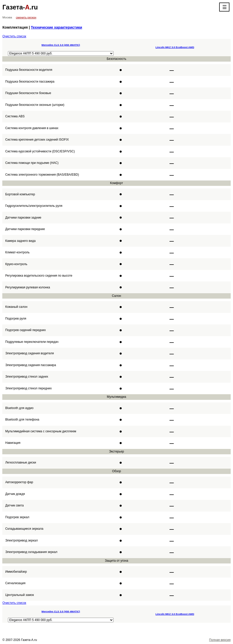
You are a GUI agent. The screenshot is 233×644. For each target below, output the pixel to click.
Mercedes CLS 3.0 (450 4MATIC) (61, 45)
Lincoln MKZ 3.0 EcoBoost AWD (175, 47)
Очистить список (14, 36)
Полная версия (220, 640)
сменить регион (26, 17)
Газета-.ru (20, 7)
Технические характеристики (56, 27)
